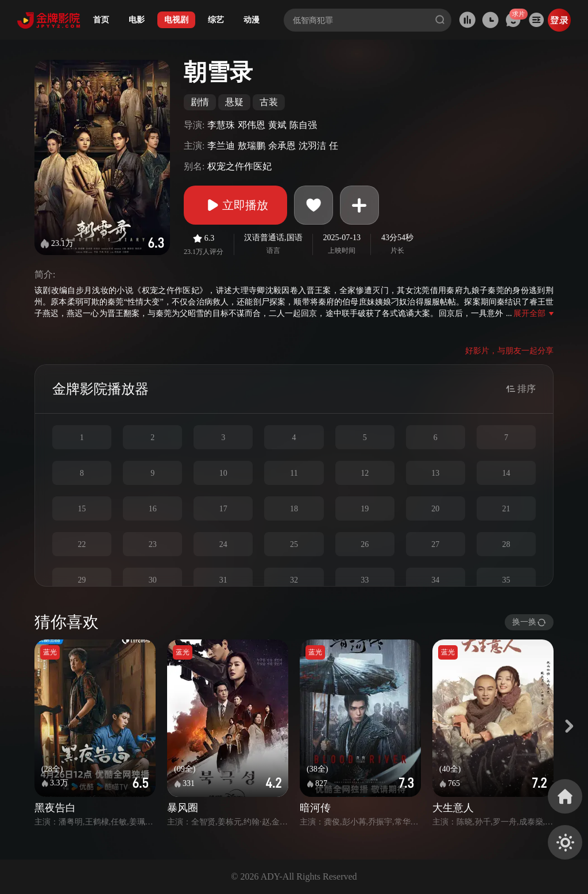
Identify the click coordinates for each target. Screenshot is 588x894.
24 (223, 544)
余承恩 (282, 146)
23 (153, 544)
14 (506, 473)
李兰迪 (221, 146)
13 (435, 473)
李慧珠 (221, 125)
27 (435, 544)
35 (506, 580)
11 (294, 473)
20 (435, 509)
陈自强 (303, 125)
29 (82, 580)
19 (365, 509)
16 (153, 509)
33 (365, 580)
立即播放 (235, 205)
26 (365, 544)
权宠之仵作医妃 (239, 166)
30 (153, 580)
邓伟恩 (252, 125)
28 (506, 544)
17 (223, 509)
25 (294, 544)
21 (506, 509)
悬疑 (234, 102)
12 (365, 473)
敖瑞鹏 (252, 146)
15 (82, 509)
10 (223, 473)
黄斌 (277, 125)
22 (82, 544)
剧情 (200, 102)
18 (294, 509)
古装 (269, 102)
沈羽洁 (312, 146)
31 (223, 580)
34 (435, 580)
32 (294, 580)
